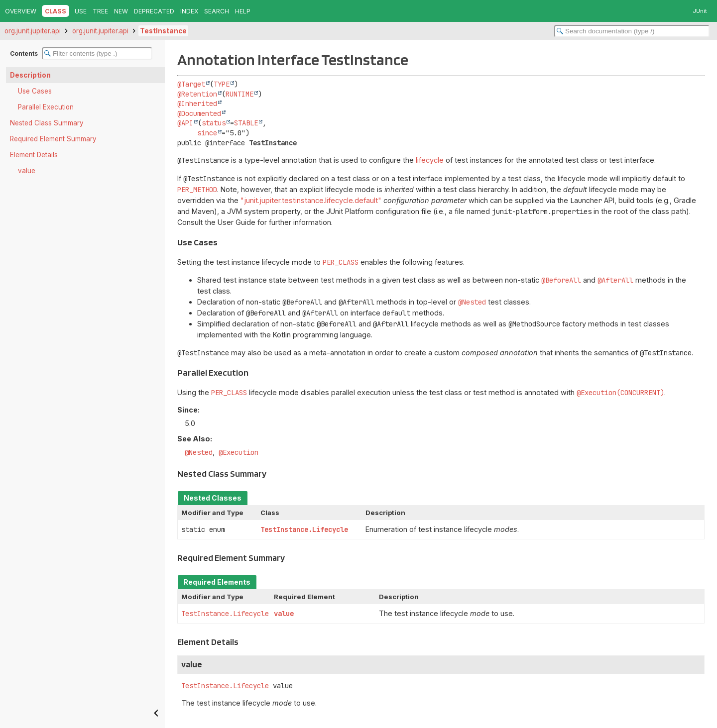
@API (185, 123)
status (214, 123)
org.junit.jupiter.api (33, 31)
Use (81, 11)
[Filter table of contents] (97, 53)
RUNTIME (239, 94)
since (207, 133)
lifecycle (430, 160)
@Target (191, 84)
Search (217, 11)
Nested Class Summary (47, 123)
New (121, 11)
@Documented (199, 113)
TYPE (222, 84)
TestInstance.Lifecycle (304, 529)
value (27, 171)
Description (30, 75)
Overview (21, 11)
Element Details (34, 155)
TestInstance (163, 31)
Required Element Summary (53, 139)
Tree (100, 11)
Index (189, 11)
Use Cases (35, 91)
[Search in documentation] (632, 31)
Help (243, 11)
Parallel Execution (46, 107)
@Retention (197, 94)
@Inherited (197, 104)
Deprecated (154, 11)
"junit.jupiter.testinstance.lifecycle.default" (311, 200)
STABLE (246, 123)
